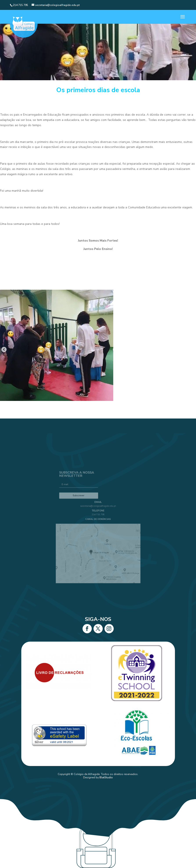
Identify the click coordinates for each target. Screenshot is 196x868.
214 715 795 (98, 517)
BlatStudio (106, 777)
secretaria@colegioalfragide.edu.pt (98, 511)
